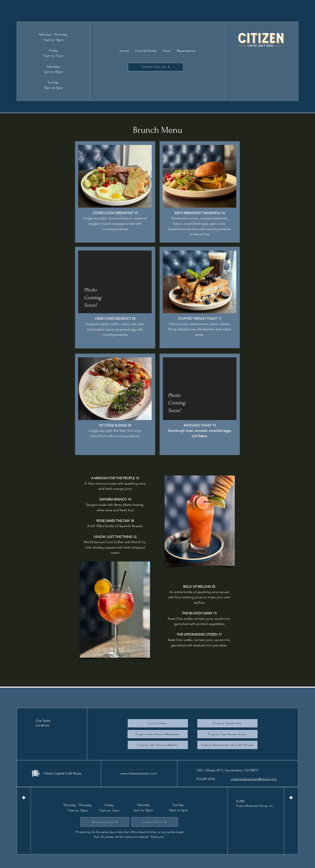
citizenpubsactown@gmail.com (254, 779)
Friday (109, 805)
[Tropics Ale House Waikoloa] (158, 734)
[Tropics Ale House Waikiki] (158, 745)
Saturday (143, 805)
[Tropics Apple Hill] (227, 723)
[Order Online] (155, 822)
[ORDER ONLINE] (156, 67)
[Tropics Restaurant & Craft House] (227, 745)
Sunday (178, 805)
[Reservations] (105, 822)
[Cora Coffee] (158, 723)
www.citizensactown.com (139, 773)
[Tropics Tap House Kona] (227, 734)
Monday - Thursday (78, 805)
